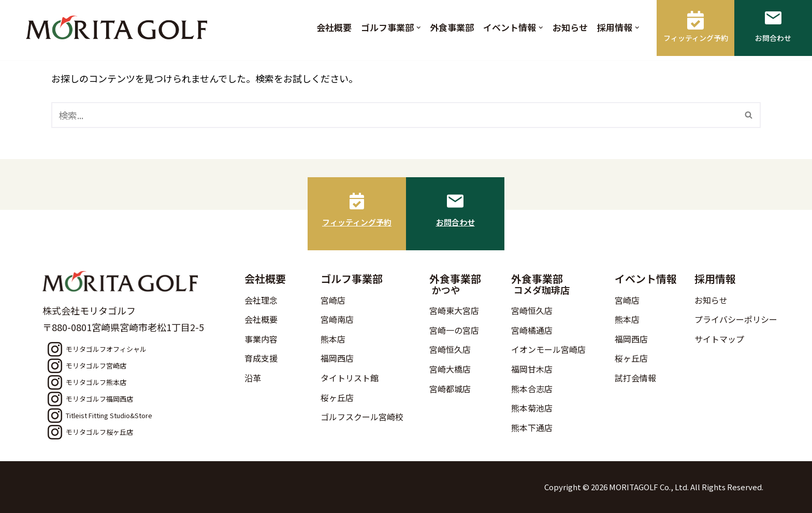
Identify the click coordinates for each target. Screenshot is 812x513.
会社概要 (334, 27)
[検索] (394, 115)
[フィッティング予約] (357, 201)
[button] (419, 28)
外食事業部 (452, 27)
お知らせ (570, 27)
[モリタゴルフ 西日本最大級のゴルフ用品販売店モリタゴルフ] (119, 27)
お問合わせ (455, 222)
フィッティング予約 (357, 222)
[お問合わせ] (455, 201)
